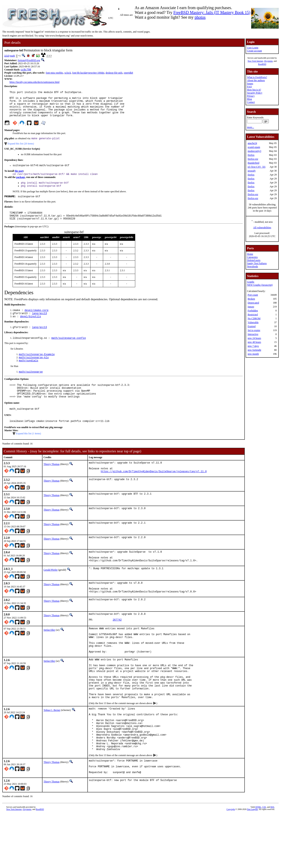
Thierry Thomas (51, 483)
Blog (249, 99)
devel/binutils (31, 328)
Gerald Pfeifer (51, 594)
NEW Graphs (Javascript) (260, 285)
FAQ (249, 87)
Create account (254, 51)
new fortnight (254, 350)
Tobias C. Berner (52, 752)
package (21, 185)
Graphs (251, 282)
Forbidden (253, 311)
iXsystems (268, 61)
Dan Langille (252, 863)
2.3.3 (7, 56)
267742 (117, 648)
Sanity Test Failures (257, 263)
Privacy (251, 96)
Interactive (253, 334)
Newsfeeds (253, 266)
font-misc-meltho (54, 73)
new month (253, 354)
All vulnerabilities (262, 228)
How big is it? (254, 90)
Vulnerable (253, 322)
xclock (68, 73)
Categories (252, 257)
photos (200, 17)
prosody (252, 171)
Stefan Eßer (49, 657)
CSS (264, 861)
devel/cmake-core (37, 321)
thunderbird (253, 163)
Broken (251, 299)
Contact (251, 102)
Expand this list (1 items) (28, 452)
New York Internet (255, 61)
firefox (251, 155)
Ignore (251, 307)
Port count (253, 295)
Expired (252, 326)
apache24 (252, 143)
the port (19, 178)
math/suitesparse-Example (37, 367)
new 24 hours (254, 338)
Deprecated (253, 303)
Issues (250, 84)
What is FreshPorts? (257, 77)
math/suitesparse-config (69, 351)
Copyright (231, 863)
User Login (253, 48)
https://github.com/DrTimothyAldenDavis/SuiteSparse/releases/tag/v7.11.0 (154, 493)
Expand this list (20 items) (21, 150)
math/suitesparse (31, 386)
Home (250, 254)
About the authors (256, 80)
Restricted (253, 315)
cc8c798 (26, 70)
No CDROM (254, 318)
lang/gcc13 (40, 325)
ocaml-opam (254, 147)
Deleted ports (254, 260)
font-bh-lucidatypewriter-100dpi (88, 73)
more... (251, 127)
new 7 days (253, 346)
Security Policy (255, 93)
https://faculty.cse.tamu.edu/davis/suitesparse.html (34, 82)
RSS (272, 861)
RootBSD (262, 64)
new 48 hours (254, 342)
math (12, 56)
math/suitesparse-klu (34, 371)
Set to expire (254, 330)
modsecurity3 (254, 151)
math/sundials (29, 375)
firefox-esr (253, 159)
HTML (258, 861)
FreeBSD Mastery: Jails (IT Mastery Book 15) (212, 12)
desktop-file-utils (114, 73)
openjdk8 (128, 73)
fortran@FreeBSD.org (29, 60)
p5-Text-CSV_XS (257, 167)
